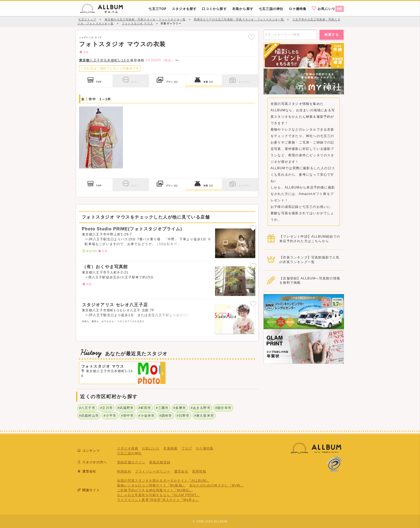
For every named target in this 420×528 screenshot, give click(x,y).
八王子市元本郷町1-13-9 (105, 60)
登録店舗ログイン (131, 462)
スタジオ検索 (128, 448)
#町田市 (145, 408)
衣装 (204, 80)
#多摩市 (180, 408)
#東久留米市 (204, 416)
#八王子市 (87, 408)
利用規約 (124, 471)
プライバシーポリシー (153, 471)
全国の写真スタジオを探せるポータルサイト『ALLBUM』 (163, 481)
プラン (167, 80)
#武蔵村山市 (89, 416)
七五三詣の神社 (129, 453)
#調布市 (166, 416)
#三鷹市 (162, 408)
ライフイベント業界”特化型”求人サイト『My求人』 (158, 500)
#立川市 (106, 408)
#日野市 (183, 416)
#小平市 (110, 416)
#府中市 (127, 416)
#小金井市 (147, 416)
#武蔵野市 (126, 408)
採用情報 (199, 471)
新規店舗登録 (160, 462)
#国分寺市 (223, 408)
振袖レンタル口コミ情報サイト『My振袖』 (151, 485)
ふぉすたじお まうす (91, 37)
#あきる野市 (201, 408)
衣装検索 (170, 448)
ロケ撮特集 (205, 448)
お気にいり (328, 9)
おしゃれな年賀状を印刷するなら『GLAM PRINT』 (159, 495)
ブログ (187, 448)
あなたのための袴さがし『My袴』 (217, 485)
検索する (332, 35)
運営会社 (181, 471)
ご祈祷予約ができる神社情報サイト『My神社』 (155, 490)
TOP (95, 80)
